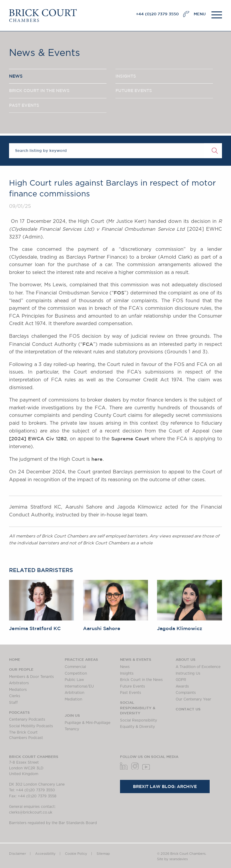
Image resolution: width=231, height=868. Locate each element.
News (125, 667)
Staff (13, 703)
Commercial (75, 667)
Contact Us (188, 709)
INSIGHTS (126, 76)
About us (186, 659)
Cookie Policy (76, 854)
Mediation (73, 699)
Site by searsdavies (172, 859)
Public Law (74, 680)
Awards (182, 686)
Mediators (18, 690)
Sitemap (103, 854)
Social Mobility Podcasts (31, 726)
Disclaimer (17, 854)
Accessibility (45, 854)
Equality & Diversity (137, 727)
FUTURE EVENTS (134, 91)
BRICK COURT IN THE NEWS (39, 91)
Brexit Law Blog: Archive (165, 786)
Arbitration (74, 693)
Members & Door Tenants (31, 677)
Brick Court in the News (141, 680)
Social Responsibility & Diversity (138, 708)
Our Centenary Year (193, 699)
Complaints (186, 693)
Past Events (131, 693)
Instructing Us (188, 673)
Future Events (132, 686)
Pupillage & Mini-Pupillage (88, 723)
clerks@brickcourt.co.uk (31, 812)
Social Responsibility (139, 720)
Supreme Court (130, 439)
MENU (200, 14)
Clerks (15, 696)
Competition (76, 673)
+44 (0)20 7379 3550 (157, 14)
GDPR (181, 680)
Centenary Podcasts (27, 719)
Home (15, 659)
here (97, 459)
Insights (127, 673)
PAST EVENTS (24, 105)
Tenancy (72, 729)
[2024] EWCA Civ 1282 (38, 439)
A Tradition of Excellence (198, 667)
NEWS (16, 76)
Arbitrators (19, 683)
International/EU (79, 686)
